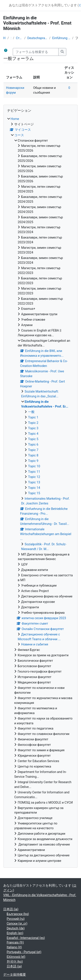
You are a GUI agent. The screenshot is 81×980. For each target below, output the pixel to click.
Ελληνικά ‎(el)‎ (16, 957)
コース (11, 38)
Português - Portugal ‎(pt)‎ (24, 952)
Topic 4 (33, 434)
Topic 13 (34, 482)
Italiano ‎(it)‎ (14, 947)
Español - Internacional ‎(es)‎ (26, 938)
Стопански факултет (19, 38)
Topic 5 (33, 439)
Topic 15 (34, 493)
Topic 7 (33, 450)
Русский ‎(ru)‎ (16, 919)
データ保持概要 (15, 975)
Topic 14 (34, 488)
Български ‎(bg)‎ (18, 914)
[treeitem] (40, 490)
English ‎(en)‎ (15, 933)
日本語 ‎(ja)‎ (11, 909)
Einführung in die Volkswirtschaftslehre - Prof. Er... (61, 38)
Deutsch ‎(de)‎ (16, 928)
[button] (6, 52)
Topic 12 (34, 477)
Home (4, 38)
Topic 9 (33, 461)
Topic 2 (33, 423)
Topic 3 (33, 428)
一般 (31, 412)
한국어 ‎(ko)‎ (15, 962)
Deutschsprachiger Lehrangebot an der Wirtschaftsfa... (37, 38)
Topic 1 (33, 417)
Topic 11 (34, 472)
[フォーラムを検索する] (36, 52)
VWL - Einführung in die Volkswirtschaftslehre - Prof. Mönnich (40, 897)
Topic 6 (33, 444)
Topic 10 (34, 466)
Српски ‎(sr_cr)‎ (17, 924)
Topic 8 (33, 455)
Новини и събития (35, 644)
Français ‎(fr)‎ (15, 942)
